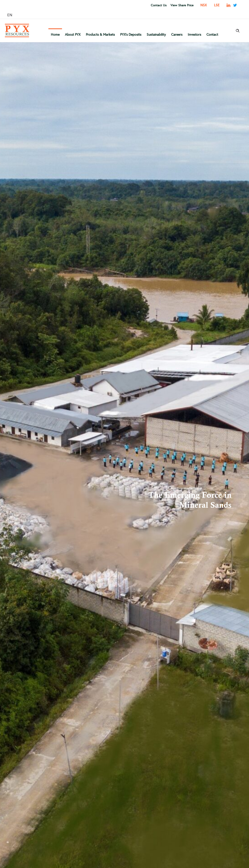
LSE (217, 5)
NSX (204, 5)
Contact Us (159, 5)
